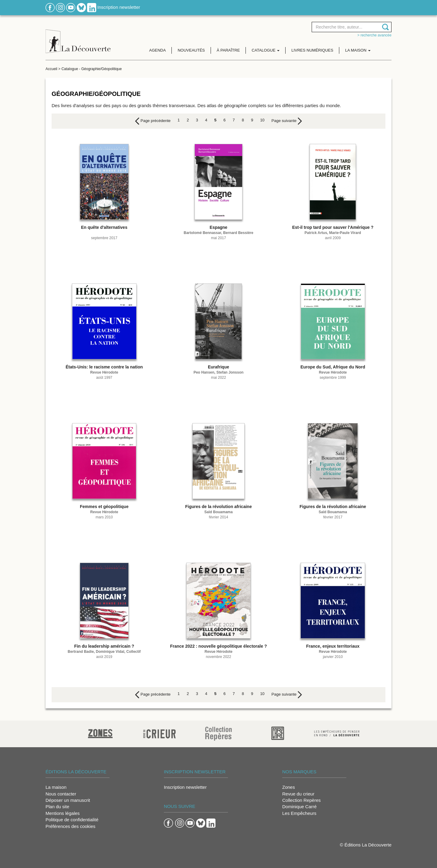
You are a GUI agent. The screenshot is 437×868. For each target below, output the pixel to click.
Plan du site (57, 807)
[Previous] (153, 121)
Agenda (158, 50)
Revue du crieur (298, 794)
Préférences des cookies (70, 826)
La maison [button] (358, 50)
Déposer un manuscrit (68, 800)
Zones (289, 787)
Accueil (51, 69)
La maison (56, 787)
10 (262, 120)
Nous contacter (61, 794)
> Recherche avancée (374, 35)
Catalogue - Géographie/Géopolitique (91, 69)
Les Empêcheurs (299, 813)
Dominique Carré (299, 807)
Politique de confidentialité (72, 820)
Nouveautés (191, 50)
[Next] (287, 121)
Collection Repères (301, 800)
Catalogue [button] (266, 50)
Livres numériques (312, 50)
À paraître (228, 50)
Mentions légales (63, 813)
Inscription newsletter (119, 7)
